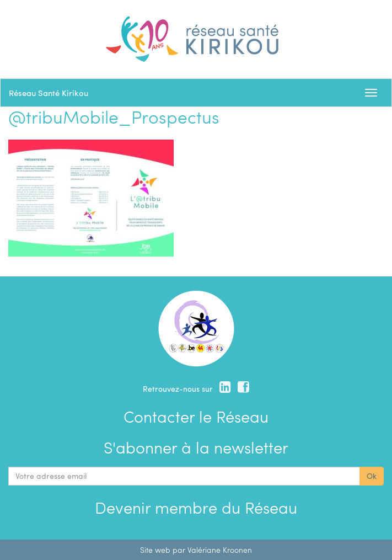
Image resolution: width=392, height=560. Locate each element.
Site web (155, 550)
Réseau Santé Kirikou (49, 93)
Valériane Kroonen (220, 550)
